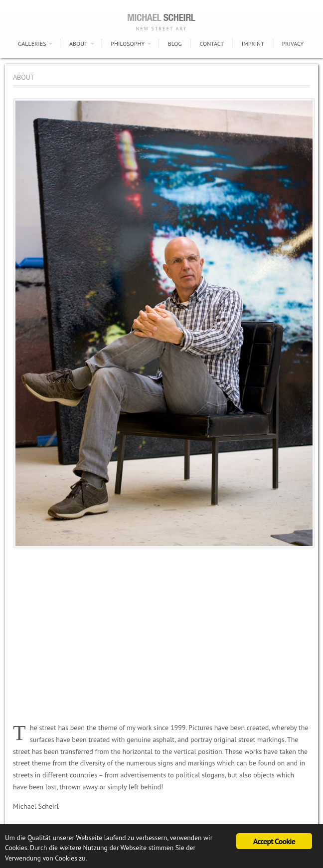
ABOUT (79, 44)
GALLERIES (32, 44)
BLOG (175, 44)
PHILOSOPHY (128, 44)
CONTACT (212, 44)
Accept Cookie (274, 841)
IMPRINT (253, 44)
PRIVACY (293, 44)
